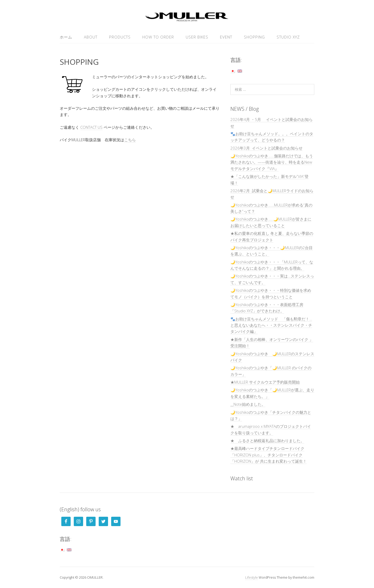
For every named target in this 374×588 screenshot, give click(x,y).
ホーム (66, 37)
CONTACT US (91, 127)
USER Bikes (197, 37)
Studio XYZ (288, 37)
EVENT (226, 37)
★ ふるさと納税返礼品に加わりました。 (267, 441)
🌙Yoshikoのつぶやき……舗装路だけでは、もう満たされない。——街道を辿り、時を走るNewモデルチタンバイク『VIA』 (272, 162)
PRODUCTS (120, 37)
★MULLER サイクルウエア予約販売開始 (265, 382)
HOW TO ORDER (158, 37)
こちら (130, 140)
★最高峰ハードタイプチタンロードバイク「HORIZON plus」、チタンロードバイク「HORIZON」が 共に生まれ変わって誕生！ (269, 455)
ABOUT (91, 37)
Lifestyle (252, 577)
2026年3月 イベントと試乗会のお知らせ (266, 148)
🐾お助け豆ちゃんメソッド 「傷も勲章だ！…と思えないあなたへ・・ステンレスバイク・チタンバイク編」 (271, 325)
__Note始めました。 (248, 404)
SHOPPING (254, 37)
